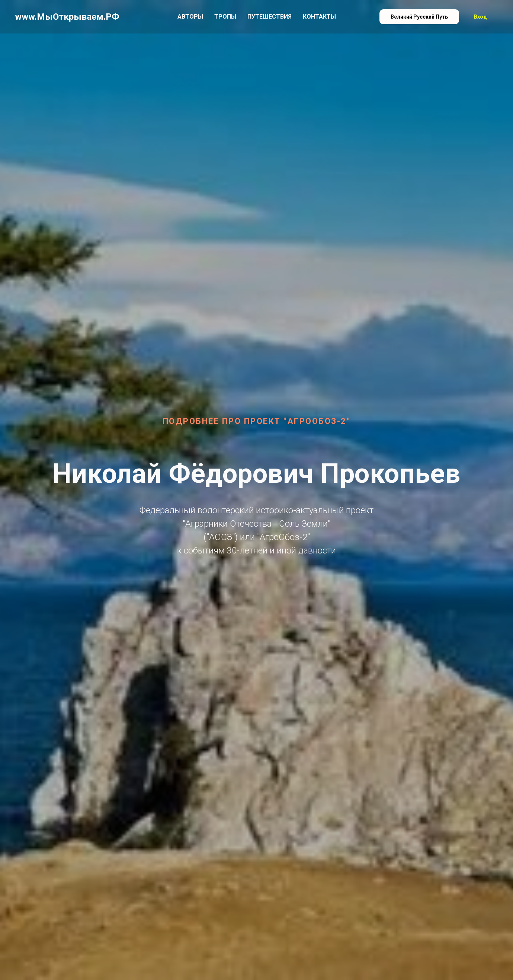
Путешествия (270, 17)
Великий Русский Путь (419, 17)
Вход (480, 17)
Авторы (190, 17)
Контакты (319, 17)
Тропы (225, 17)
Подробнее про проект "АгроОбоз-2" (257, 421)
